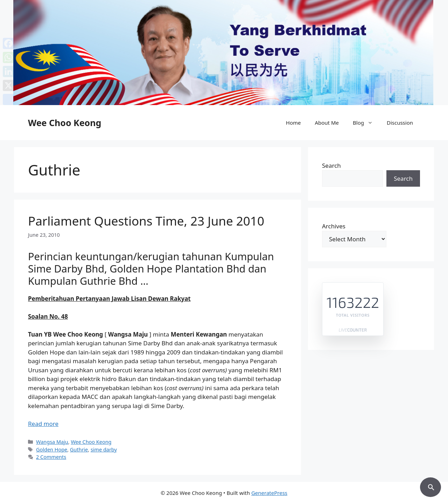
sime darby (104, 450)
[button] (430, 486)
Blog (366, 123)
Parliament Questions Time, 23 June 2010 (146, 221)
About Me (327, 123)
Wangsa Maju (52, 442)
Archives (334, 226)
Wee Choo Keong (65, 123)
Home (293, 123)
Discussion (400, 123)
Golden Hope (52, 450)
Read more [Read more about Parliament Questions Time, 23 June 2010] (43, 424)
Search (331, 165)
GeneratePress (269, 493)
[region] (224, 53)
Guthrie (79, 450)
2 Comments (51, 457)
